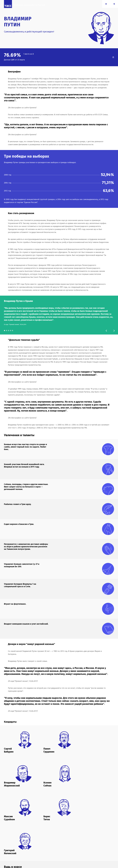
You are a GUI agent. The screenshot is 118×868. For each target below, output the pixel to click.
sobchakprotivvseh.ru (64, 850)
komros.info (84, 848)
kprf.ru (91, 848)
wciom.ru (85, 850)
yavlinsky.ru (42, 852)
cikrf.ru (59, 848)
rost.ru (45, 850)
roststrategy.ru (52, 850)
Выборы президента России (32, 7)
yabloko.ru (92, 850)
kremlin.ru (96, 848)
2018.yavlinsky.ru (51, 848)
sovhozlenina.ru (77, 850)
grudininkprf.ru (75, 848)
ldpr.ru (40, 850)
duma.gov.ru (66, 848)
